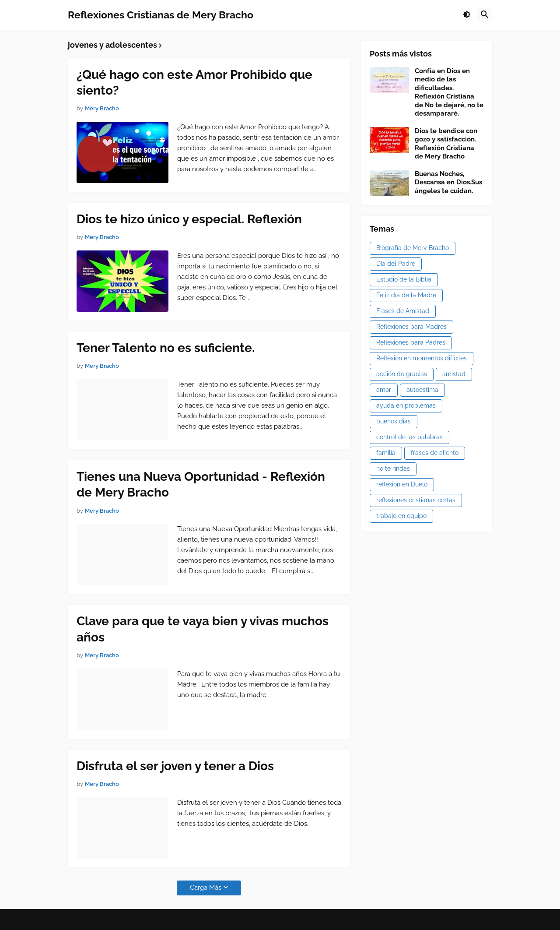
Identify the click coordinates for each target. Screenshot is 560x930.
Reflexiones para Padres (411, 342)
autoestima (422, 390)
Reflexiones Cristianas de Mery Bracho (161, 15)
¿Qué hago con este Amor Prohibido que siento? (194, 83)
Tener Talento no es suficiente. (166, 348)
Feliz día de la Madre (406, 295)
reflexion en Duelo (402, 484)
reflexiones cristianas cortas (416, 500)
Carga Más (206, 888)
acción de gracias (402, 374)
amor (384, 390)
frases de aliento (435, 453)
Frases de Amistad (403, 311)
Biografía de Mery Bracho (413, 248)
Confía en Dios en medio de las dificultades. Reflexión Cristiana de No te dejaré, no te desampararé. (449, 92)
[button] (467, 15)
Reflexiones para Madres (411, 327)
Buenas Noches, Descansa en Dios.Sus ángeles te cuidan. (448, 182)
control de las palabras (409, 437)
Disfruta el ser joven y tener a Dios (175, 766)
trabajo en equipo (401, 516)
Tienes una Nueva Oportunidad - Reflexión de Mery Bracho (201, 484)
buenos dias (394, 421)
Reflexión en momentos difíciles (422, 358)
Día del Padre (396, 264)
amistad (454, 374)
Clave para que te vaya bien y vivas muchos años (203, 629)
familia (386, 453)
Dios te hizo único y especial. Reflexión (189, 219)
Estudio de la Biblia (404, 279)
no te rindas (393, 469)
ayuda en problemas (406, 405)
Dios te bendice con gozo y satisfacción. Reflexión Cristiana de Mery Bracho (446, 144)
